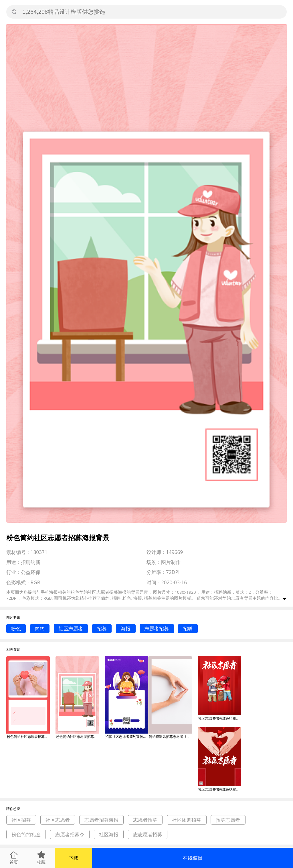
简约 (40, 628)
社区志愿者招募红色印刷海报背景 (220, 718)
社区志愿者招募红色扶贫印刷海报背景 (220, 789)
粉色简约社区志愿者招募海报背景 (28, 737)
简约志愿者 (233, 598)
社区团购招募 (187, 820)
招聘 (188, 628)
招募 (102, 628)
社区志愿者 (71, 628)
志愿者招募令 (70, 834)
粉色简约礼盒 (26, 834)
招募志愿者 (228, 820)
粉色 (16, 628)
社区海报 (109, 834)
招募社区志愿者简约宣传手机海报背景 (127, 737)
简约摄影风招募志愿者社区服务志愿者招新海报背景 (170, 737)
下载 (74, 858)
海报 (126, 628)
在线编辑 (193, 858)
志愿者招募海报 (101, 820)
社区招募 (21, 820)
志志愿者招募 (148, 834)
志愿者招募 (157, 628)
